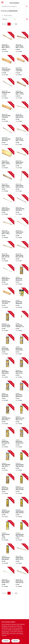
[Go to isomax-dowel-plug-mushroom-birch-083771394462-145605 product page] (8, 532)
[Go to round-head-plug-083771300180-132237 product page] (8, 369)
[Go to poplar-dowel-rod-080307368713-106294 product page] (8, 253)
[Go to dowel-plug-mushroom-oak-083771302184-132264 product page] (21, 392)
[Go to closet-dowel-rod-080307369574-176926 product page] (8, 43)
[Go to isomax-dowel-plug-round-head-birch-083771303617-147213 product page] (8, 509)
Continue (6, 641)
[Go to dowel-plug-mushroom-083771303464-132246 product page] (21, 276)
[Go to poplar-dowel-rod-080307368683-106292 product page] (21, 578)
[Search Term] (15, 6)
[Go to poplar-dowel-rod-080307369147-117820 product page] (21, 90)
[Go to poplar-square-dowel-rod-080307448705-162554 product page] (8, 276)
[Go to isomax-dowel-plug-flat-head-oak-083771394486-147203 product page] (21, 532)
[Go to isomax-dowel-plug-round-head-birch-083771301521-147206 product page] (8, 555)
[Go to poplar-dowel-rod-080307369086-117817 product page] (21, 253)
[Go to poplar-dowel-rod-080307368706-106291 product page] (21, 555)
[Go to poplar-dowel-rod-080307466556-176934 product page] (21, 113)
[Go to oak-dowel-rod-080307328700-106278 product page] (8, 136)
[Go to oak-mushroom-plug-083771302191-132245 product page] (8, 415)
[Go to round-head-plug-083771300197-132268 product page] (21, 369)
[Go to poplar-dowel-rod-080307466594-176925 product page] (21, 43)
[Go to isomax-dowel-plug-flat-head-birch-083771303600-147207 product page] (21, 485)
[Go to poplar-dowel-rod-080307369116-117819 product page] (21, 183)
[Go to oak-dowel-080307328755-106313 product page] (21, 67)
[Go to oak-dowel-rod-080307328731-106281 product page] (8, 90)
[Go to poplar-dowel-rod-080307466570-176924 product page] (21, 136)
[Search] (27, 6)
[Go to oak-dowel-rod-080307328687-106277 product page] (21, 206)
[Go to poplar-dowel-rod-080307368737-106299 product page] (8, 229)
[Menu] (2, 2)
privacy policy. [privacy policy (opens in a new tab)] (5, 632)
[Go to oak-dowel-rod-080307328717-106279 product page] (8, 113)
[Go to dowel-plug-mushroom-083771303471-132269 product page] (8, 485)
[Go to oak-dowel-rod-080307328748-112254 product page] (8, 67)
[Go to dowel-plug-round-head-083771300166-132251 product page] (8, 346)
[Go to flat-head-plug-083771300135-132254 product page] (8, 322)
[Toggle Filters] (27, 19)
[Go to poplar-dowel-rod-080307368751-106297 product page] (8, 160)
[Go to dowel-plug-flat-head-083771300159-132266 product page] (21, 322)
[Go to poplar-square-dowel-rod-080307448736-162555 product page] (8, 206)
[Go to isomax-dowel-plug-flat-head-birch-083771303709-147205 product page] (21, 509)
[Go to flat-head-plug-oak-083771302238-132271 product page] (8, 462)
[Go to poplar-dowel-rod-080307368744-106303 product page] (8, 183)
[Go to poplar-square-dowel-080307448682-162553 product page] (8, 578)
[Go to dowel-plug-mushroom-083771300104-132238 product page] (21, 299)
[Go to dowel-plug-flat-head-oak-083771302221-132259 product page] (21, 439)
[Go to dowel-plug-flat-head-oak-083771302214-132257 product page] (8, 439)
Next (16, 24)
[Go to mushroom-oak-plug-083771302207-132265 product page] (21, 415)
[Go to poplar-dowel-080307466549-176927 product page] (21, 160)
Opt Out (15, 641)
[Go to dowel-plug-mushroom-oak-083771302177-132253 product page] (8, 392)
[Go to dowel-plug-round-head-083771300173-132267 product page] (21, 346)
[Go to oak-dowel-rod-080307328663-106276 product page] (8, 299)
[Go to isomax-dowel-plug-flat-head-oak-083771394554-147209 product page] (21, 462)
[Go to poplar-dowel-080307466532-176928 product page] (21, 229)
